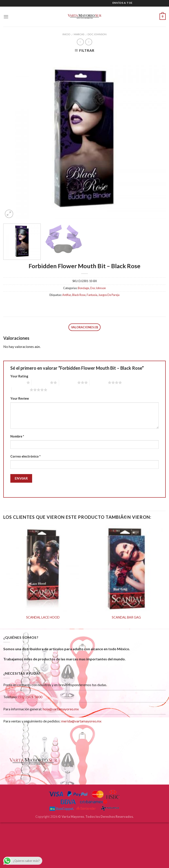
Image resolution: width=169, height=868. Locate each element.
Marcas (79, 34)
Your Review (20, 399)
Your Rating (19, 376)
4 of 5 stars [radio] (99, 383)
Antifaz (67, 295)
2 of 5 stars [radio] (41, 383)
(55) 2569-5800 (30, 697)
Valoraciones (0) (84, 327)
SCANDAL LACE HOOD (43, 618)
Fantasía (92, 295)
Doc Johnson (97, 34)
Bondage (84, 288)
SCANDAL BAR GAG (126, 618)
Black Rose (79, 295)
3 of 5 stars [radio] (68, 383)
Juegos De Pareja (109, 295)
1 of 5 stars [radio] (17, 383)
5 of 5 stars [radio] (21, 390)
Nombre (17, 437)
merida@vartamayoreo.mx (81, 721)
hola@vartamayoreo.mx (61, 709)
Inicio (66, 34)
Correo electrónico (25, 457)
